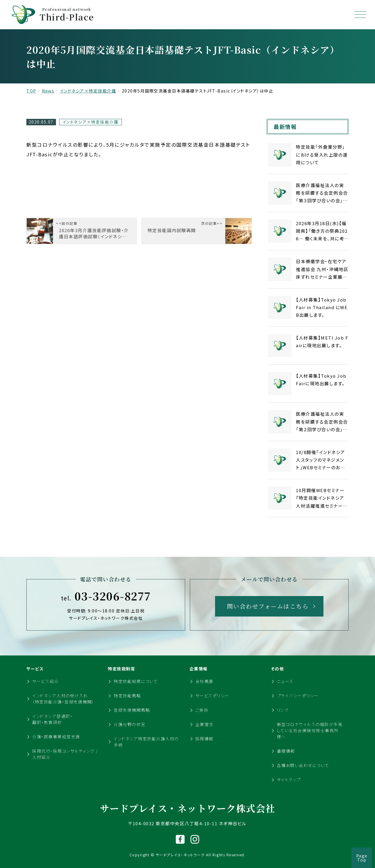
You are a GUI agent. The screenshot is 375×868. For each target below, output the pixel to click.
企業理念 (204, 724)
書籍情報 (286, 751)
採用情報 (204, 739)
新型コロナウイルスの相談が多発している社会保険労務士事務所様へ (310, 730)
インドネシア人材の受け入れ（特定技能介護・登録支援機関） (63, 699)
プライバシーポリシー (298, 696)
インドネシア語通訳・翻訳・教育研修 (52, 719)
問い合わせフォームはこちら (268, 606)
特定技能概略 (127, 696)
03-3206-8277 (106, 596)
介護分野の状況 (129, 724)
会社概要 (204, 681)
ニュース (285, 681)
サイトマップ (289, 780)
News (48, 91)
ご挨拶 (202, 710)
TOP (31, 91)
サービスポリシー (212, 696)
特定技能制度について (136, 681)
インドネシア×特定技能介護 (88, 91)
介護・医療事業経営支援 (56, 737)
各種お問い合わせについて (303, 765)
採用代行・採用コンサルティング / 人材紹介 (65, 754)
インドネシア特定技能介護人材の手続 (146, 742)
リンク (283, 710)
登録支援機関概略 (132, 710)
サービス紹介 (45, 681)
